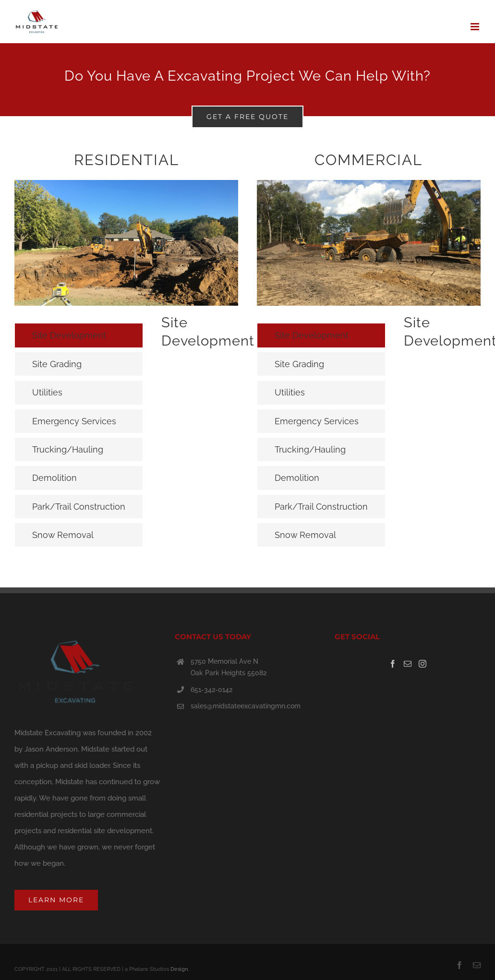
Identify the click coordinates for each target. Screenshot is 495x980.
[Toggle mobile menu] (476, 27)
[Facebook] (393, 664)
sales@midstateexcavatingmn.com (246, 706)
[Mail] (408, 664)
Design (179, 969)
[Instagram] (423, 664)
